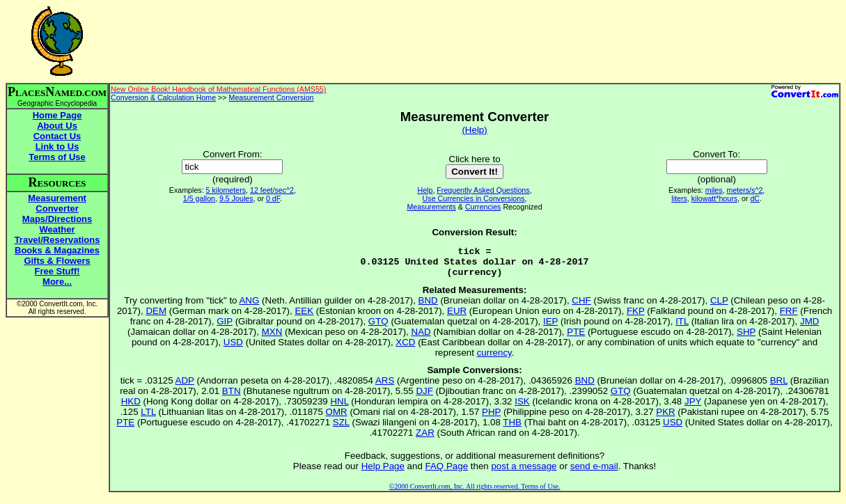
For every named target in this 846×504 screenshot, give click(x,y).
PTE (576, 338)
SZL (341, 428)
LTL (148, 418)
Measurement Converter (57, 203)
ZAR (425, 439)
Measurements (431, 207)
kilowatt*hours (714, 198)
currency (494, 359)
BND (428, 307)
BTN (232, 397)
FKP (636, 317)
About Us (57, 126)
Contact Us (57, 136)
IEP (550, 328)
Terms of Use (57, 157)
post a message (524, 472)
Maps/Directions (57, 219)
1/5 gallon (199, 198)
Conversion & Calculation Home (163, 97)
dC (755, 198)
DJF (424, 397)
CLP (719, 307)
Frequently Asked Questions (483, 190)
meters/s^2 (745, 190)
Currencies (483, 207)
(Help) (474, 130)
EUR (457, 317)
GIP (225, 328)
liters (679, 198)
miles (714, 190)
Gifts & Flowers (57, 261)
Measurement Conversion (272, 97)
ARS (385, 387)
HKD (131, 408)
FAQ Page (447, 472)
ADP (185, 387)
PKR (665, 418)
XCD (405, 348)
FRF (789, 317)
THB (512, 428)
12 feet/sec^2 (272, 190)
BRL (779, 387)
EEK (304, 317)
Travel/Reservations (57, 240)
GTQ (378, 328)
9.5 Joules (236, 198)
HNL (339, 408)
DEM (156, 317)
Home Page (57, 115)
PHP (491, 418)
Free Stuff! (57, 271)
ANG (249, 307)
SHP (746, 338)
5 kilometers (226, 190)
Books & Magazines (57, 250)
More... (57, 282)
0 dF (273, 198)
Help (425, 190)
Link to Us (57, 147)
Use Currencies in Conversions (474, 198)
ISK (522, 408)
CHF (581, 307)
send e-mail (594, 472)
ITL (682, 328)
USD (233, 348)
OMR (337, 418)
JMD (809, 328)
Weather (57, 229)
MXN (272, 338)
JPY (693, 408)
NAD (421, 338)
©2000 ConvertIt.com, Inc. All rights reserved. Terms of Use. (475, 493)
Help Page (383, 472)
